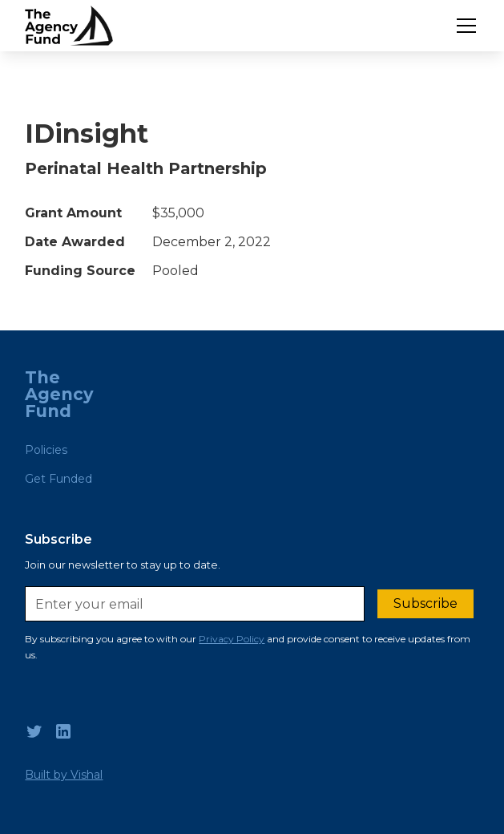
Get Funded (58, 479)
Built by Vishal (64, 775)
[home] (69, 26)
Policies (46, 450)
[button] (463, 26)
